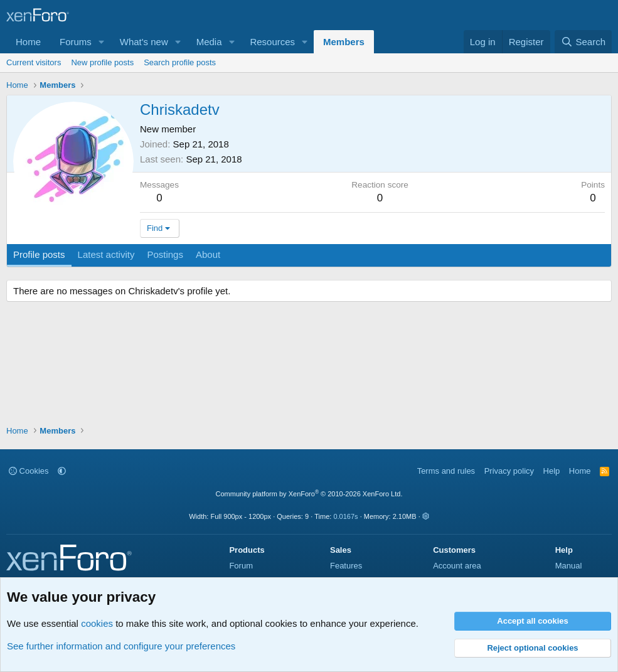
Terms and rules (446, 471)
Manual (569, 566)
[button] (102, 42)
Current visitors (34, 62)
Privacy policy (509, 471)
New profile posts (102, 62)
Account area (457, 566)
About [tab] (208, 254)
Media (209, 42)
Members (344, 42)
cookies (97, 623)
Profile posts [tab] (39, 254)
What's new (144, 42)
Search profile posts (180, 62)
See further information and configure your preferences (121, 646)
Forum (241, 566)
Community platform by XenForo (309, 494)
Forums (76, 42)
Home (28, 42)
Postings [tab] (165, 254)
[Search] (583, 42)
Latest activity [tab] (106, 254)
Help (552, 471)
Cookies (29, 471)
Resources (272, 42)
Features (346, 566)
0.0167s (345, 516)
